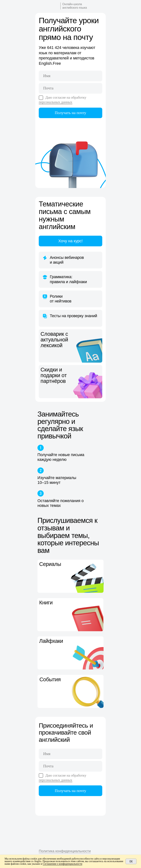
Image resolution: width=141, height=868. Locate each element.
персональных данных (56, 102)
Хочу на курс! (71, 241)
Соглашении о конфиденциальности (63, 864)
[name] (70, 76)
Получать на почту (70, 113)
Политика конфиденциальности (65, 851)
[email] (70, 88)
